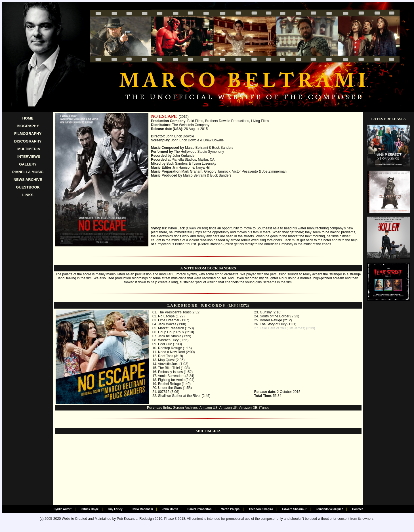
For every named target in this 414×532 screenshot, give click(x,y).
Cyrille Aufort (63, 509)
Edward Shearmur (294, 509)
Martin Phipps (230, 509)
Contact (357, 509)
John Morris (170, 509)
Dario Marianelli (142, 509)
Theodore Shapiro (261, 509)
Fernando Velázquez (329, 509)
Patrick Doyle (90, 509)
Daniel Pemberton (200, 509)
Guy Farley (115, 509)
